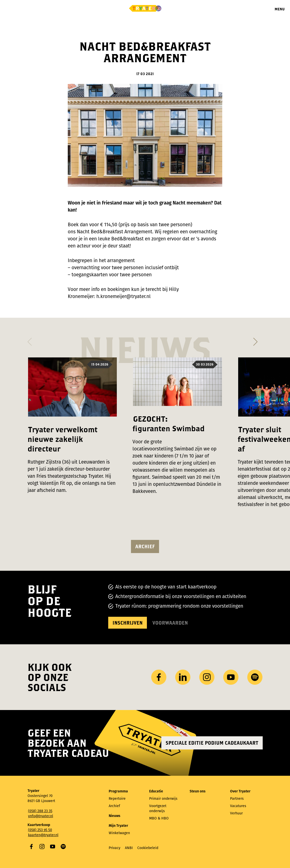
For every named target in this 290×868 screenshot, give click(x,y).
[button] (30, 340)
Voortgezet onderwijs (158, 808)
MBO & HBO (159, 818)
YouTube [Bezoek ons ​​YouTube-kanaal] (231, 677)
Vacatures (238, 806)
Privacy (115, 848)
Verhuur (236, 813)
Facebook (31, 847)
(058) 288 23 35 (40, 811)
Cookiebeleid (148, 848)
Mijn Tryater (118, 826)
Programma (118, 791)
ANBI (129, 848)
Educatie (156, 791)
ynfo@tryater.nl (41, 816)
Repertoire (117, 799)
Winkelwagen (119, 833)
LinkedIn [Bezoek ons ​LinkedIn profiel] (183, 677)
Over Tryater (240, 791)
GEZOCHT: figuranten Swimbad (169, 424)
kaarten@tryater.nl (43, 835)
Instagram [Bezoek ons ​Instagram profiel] (207, 677)
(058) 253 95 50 (40, 830)
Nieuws (115, 816)
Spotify (63, 847)
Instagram (42, 847)
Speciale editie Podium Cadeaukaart (212, 743)
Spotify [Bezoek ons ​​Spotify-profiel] (255, 677)
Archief (145, 546)
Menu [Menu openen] (280, 9)
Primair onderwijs (163, 799)
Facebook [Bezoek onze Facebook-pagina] (159, 677)
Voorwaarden (170, 623)
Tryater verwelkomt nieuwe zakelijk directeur (62, 439)
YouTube (53, 847)
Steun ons (198, 791)
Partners (237, 799)
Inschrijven (128, 623)
